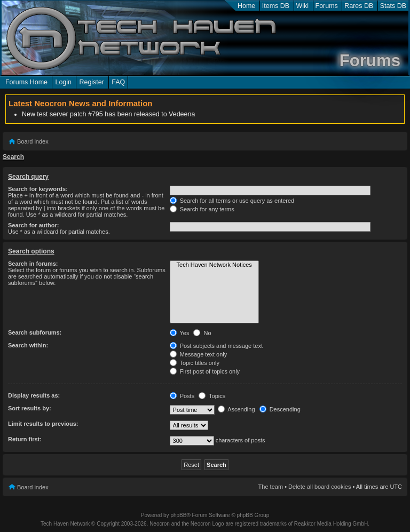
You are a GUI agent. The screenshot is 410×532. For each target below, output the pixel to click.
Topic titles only (195, 363)
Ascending (236, 409)
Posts (182, 396)
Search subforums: (35, 332)
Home (246, 6)
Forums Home (26, 82)
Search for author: (33, 225)
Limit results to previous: (43, 424)
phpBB (178, 515)
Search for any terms (202, 209)
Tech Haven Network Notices (214, 265)
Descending (280, 409)
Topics (212, 396)
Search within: (28, 345)
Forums (327, 6)
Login (63, 82)
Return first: (25, 439)
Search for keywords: (38, 189)
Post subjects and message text (216, 346)
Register (91, 82)
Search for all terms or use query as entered (232, 201)
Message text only (199, 354)
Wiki (303, 6)
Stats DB (393, 6)
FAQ (118, 82)
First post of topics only (205, 371)
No (202, 333)
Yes (180, 333)
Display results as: (34, 395)
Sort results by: (30, 408)
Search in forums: (33, 264)
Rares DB (359, 6)
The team (271, 487)
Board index (33, 141)
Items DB (276, 6)
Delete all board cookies (320, 487)
